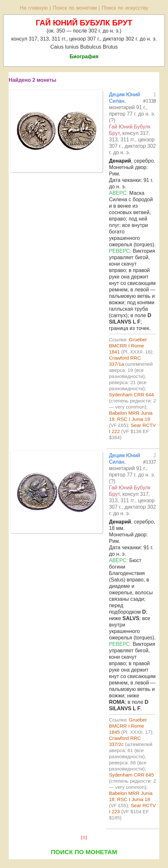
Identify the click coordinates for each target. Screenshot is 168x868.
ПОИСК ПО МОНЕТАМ (84, 852)
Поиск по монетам (75, 8)
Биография (84, 57)
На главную (34, 8)
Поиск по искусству (125, 8)
